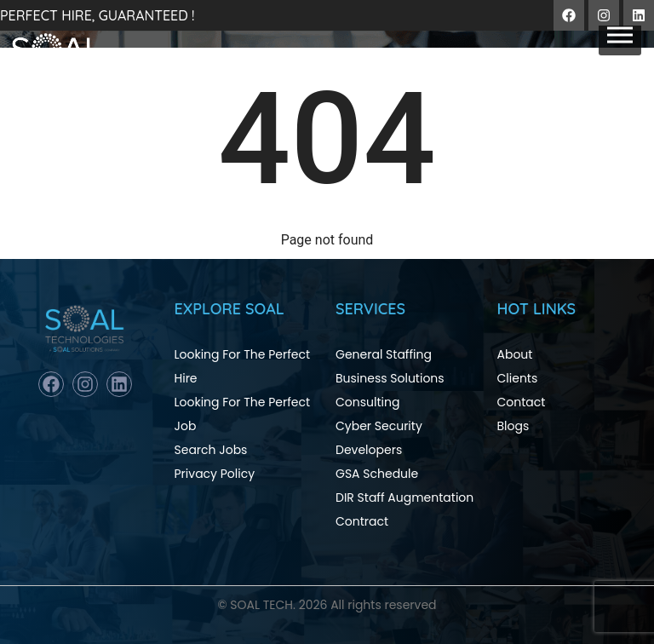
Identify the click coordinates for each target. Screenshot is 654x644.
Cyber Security (379, 426)
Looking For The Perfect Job (243, 414)
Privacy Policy (215, 474)
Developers (369, 450)
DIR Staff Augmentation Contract (404, 509)
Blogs (513, 426)
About (515, 354)
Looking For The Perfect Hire (243, 366)
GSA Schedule (377, 474)
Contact (522, 402)
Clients (518, 378)
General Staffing (384, 354)
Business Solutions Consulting (390, 390)
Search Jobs (211, 450)
